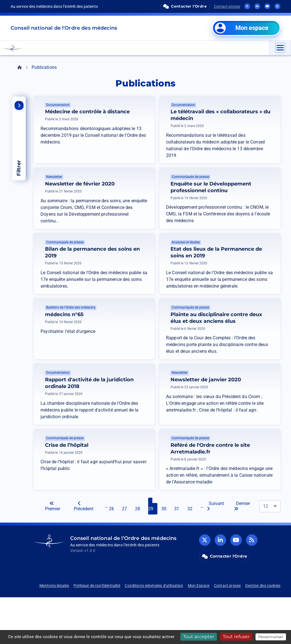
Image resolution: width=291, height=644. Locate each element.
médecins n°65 (64, 335)
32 (192, 553)
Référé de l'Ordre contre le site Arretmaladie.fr (236, 492)
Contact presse (227, 6)
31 (179, 553)
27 (127, 553)
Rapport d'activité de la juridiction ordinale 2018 (116, 420)
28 (140, 553)
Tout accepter (199, 637)
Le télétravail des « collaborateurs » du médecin (239, 118)
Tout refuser (236, 637)
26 (114, 553)
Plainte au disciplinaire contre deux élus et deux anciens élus (239, 345)
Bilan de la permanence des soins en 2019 (110, 269)
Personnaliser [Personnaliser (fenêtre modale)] (271, 637)
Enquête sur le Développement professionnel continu (242, 197)
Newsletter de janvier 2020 (242, 417)
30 (166, 553)
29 (153, 553)
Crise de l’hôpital (110, 485)
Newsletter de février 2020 (116, 194)
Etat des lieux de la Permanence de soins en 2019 (242, 269)
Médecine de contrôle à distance (117, 115)
